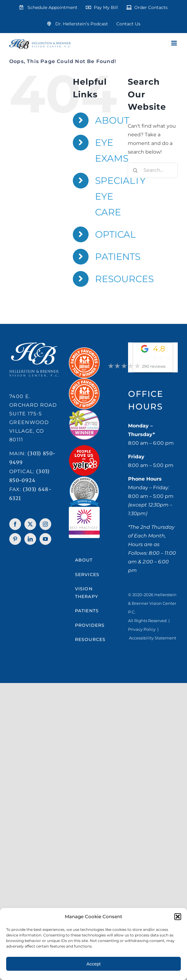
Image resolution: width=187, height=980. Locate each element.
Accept (93, 964)
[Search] (135, 170)
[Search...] (153, 170)
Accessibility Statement (153, 638)
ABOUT (112, 120)
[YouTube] (45, 539)
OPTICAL (115, 234)
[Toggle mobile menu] (175, 43)
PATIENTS (118, 257)
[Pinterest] (15, 539)
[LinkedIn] (30, 539)
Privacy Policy (142, 629)
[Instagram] (45, 524)
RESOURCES (124, 279)
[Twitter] (30, 524)
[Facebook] (15, 524)
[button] (178, 917)
